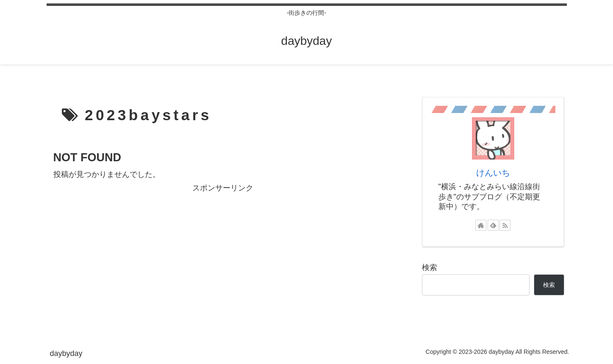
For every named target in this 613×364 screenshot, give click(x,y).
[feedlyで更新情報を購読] (493, 225)
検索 (430, 267)
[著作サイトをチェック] (481, 225)
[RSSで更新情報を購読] (505, 225)
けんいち (493, 173)
